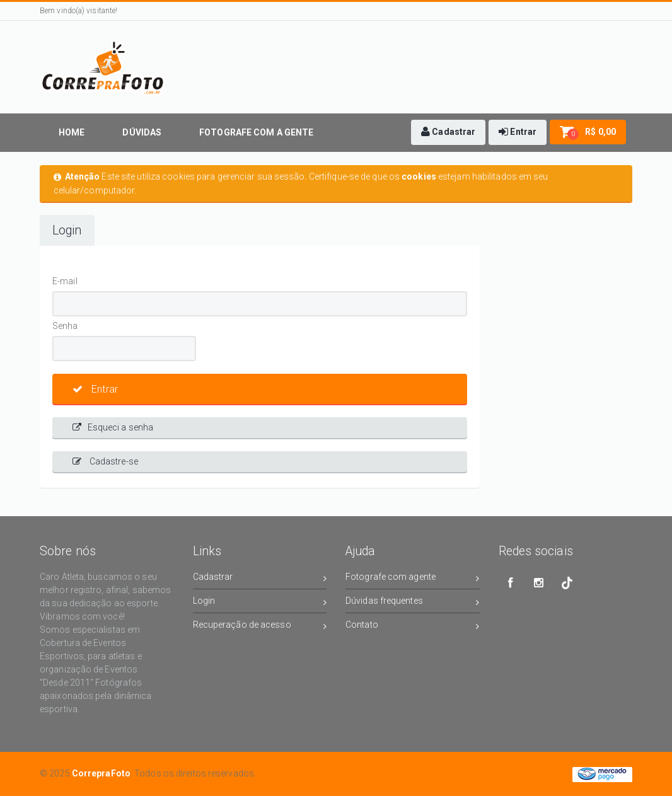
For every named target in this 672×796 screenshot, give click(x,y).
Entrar (95, 389)
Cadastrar (260, 579)
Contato (413, 627)
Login (67, 230)
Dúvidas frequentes (413, 603)
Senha (65, 326)
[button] (448, 132)
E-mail (65, 281)
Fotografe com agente (413, 579)
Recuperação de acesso (260, 627)
